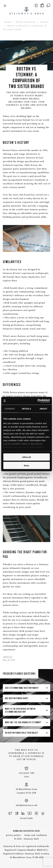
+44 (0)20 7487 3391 (27, 772)
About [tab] (43, 409)
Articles (44, 22)
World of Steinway (26, 22)
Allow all (26, 457)
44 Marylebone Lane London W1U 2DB (27, 788)
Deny (26, 465)
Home (8, 22)
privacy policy (13, 835)
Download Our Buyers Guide (27, 831)
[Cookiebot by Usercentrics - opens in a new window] (38, 401)
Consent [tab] (10, 409)
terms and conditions (36, 835)
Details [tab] (27, 409)
